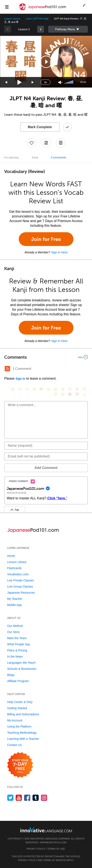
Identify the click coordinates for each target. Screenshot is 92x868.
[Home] (42, 10)
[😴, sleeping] (56, 394)
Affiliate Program (18, 681)
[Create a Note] (46, 143)
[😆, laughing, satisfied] (56, 389)
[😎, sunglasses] (41, 389)
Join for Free (46, 239)
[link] (41, 29)
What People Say (19, 644)
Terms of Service (55, 860)
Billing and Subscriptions (23, 714)
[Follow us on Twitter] (10, 798)
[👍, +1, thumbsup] (84, 394)
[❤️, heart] (77, 394)
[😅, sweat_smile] (63, 389)
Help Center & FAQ (20, 702)
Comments (59, 157)
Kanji (35, 157)
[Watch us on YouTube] (19, 798)
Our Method (15, 626)
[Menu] (7, 7)
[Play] (20, 82)
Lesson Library (12, 19)
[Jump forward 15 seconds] (33, 82)
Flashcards (14, 568)
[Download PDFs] (61, 143)
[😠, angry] (48, 389)
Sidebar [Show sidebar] (68, 29)
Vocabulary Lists (18, 574)
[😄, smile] (13, 389)
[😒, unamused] (34, 389)
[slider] (69, 82)
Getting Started (17, 708)
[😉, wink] (70, 389)
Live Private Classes (21, 580)
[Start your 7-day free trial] (20, 765)
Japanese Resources (21, 593)
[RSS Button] (7, 369)
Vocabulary (11, 157)
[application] (46, 62)
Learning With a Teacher (23, 739)
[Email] (46, 456)
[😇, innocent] (84, 389)
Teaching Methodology (22, 733)
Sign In (20, 379)
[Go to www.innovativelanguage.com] (46, 830)
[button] (85, 7)
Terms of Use (56, 849)
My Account (15, 720)
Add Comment (46, 468)
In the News (15, 656)
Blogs (11, 675)
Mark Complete (40, 127)
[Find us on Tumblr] (36, 798)
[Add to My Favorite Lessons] (32, 143)
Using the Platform (19, 727)
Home (11, 556)
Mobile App (14, 605)
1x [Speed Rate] (45, 82)
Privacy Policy (36, 849)
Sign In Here (59, 252)
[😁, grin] (27, 389)
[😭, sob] (77, 389)
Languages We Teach (21, 663)
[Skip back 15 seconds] (6, 82)
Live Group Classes (20, 586)
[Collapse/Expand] (46, 357)
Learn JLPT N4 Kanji (37, 19)
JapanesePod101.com (53, 842)
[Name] (46, 446)
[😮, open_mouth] (63, 394)
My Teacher (15, 599)
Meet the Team (17, 638)
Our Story (13, 632)
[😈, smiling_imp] (70, 394)
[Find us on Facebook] (27, 798)
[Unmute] (60, 82)
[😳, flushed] (20, 389)
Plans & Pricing (17, 650)
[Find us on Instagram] (44, 798)
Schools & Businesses (22, 669)
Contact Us (14, 745)
